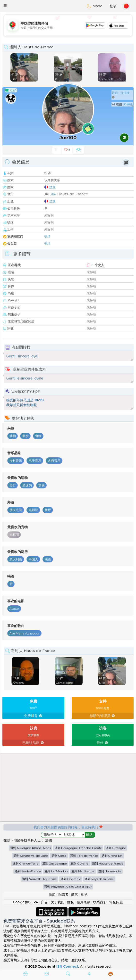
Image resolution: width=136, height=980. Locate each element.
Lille (52, 194)
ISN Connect (67, 966)
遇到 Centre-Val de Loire (30, 856)
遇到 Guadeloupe (55, 863)
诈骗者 (63, 895)
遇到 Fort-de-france (84, 856)
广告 (44, 902)
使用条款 (84, 902)
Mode (94, 6)
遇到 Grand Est (112, 856)
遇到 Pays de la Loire (99, 879)
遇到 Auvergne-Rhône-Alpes (30, 848)
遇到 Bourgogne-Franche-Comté (78, 848)
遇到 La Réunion (56, 871)
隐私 (70, 902)
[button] (5, 5)
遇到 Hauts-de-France (108, 863)
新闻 (52, 895)
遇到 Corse (59, 856)
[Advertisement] (68, 25)
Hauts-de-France (73, 194)
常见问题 (116, 902)
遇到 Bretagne (116, 848)
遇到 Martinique (83, 871)
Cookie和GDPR (26, 902)
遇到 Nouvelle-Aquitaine (39, 879)
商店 (75, 895)
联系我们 (100, 902)
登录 (113, 6)
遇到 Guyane (79, 863)
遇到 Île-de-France (28, 871)
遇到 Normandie (110, 871)
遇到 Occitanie (71, 879)
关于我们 (58, 902)
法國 (52, 187)
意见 (84, 895)
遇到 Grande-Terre (25, 863)
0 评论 (129, 104)
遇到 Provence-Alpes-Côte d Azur (68, 887)
